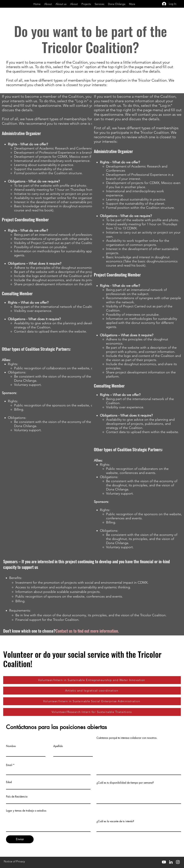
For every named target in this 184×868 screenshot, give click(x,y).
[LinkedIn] (171, 862)
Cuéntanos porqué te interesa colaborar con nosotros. (127, 738)
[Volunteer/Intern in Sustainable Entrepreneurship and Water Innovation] (92, 680)
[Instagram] (178, 862)
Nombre (11, 746)
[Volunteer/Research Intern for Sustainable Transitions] (92, 712)
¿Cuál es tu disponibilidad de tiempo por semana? (125, 783)
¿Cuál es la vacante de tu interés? (115, 821)
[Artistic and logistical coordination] (92, 691)
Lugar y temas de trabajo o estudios (26, 811)
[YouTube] (164, 862)
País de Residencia (17, 797)
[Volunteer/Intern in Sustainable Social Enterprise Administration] (92, 701)
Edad (9, 782)
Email (9, 765)
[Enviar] (20, 839)
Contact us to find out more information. (87, 631)
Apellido (58, 746)
